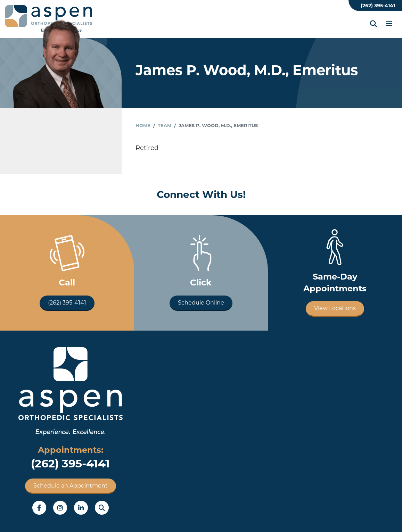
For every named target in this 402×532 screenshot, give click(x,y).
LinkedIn (81, 508)
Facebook (39, 508)
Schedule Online (201, 303)
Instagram (60, 508)
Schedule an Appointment (71, 486)
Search (102, 508)
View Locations (335, 308)
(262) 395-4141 (378, 6)
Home (143, 125)
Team (165, 125)
